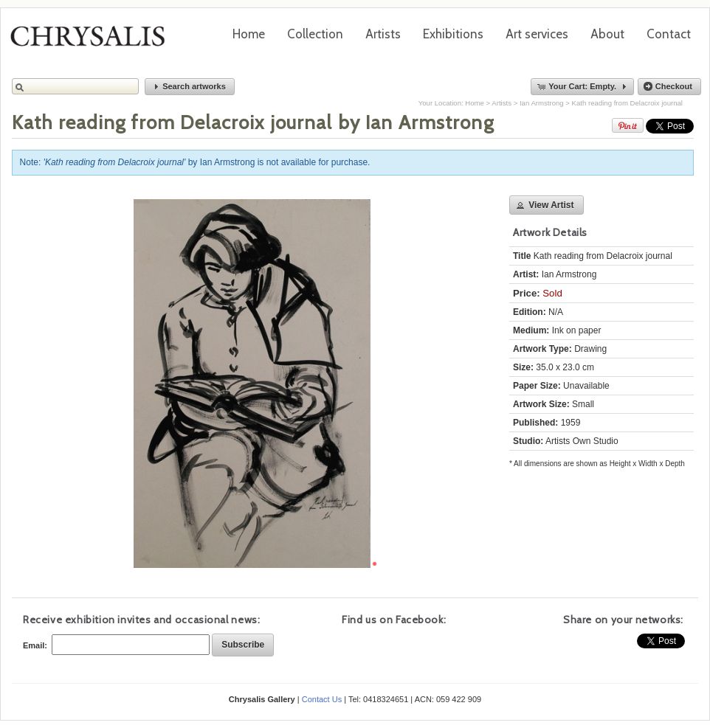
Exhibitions (453, 34)
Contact (669, 34)
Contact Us (322, 699)
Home (249, 34)
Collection (315, 34)
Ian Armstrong (542, 103)
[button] (190, 87)
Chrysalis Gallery (93, 41)
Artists (383, 34)
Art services (537, 34)
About (607, 34)
